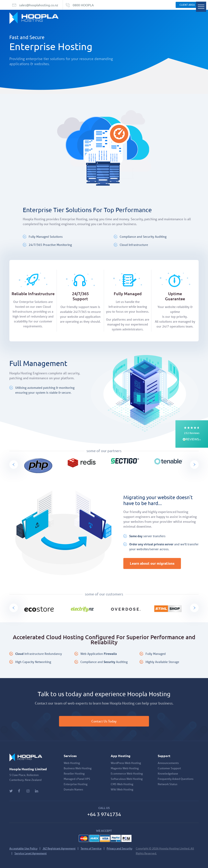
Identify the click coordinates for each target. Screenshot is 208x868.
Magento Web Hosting (125, 768)
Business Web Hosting (78, 768)
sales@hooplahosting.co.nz (39, 5)
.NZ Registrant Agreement (59, 848)
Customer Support (169, 768)
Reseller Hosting (74, 774)
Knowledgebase (168, 774)
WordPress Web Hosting (126, 763)
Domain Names (73, 789)
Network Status (167, 784)
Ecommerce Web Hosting (127, 774)
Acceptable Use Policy (23, 848)
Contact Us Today (104, 721)
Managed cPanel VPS (77, 779)
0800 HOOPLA (83, 5)
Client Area (187, 5)
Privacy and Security (119, 848)
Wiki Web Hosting (122, 789)
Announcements (168, 763)
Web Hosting (72, 763)
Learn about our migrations (152, 563)
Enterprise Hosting (76, 784)
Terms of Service (91, 848)
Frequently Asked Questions (176, 779)
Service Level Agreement (31, 853)
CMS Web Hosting (122, 784)
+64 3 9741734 (104, 814)
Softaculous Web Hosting (127, 779)
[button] (192, 434)
